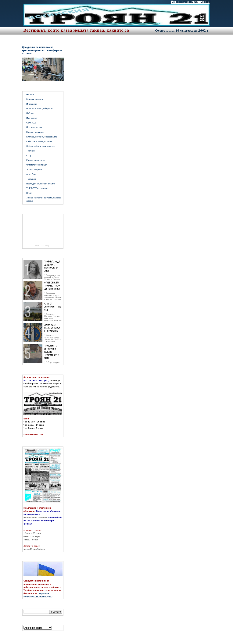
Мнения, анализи (35, 99)
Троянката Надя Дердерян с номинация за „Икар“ (52, 266)
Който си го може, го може (39, 141)
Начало (30, 94)
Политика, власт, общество (40, 109)
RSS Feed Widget (43, 246)
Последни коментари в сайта (41, 184)
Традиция (31, 179)
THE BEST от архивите (38, 188)
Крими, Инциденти (35, 160)
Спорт (29, 155)
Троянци (30, 151)
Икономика (32, 118)
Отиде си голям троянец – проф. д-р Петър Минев (52, 286)
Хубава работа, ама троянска (41, 146)
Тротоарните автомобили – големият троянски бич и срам (52, 352)
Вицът (29, 193)
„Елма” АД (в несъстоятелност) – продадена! (53, 328)
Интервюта (32, 104)
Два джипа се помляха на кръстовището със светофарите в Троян (42, 50)
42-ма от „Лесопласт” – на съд (52, 307)
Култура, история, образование (42, 137)
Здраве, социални (35, 132)
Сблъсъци (31, 123)
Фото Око (31, 174)
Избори (30, 113)
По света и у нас (34, 127)
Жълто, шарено (34, 169)
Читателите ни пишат (37, 165)
